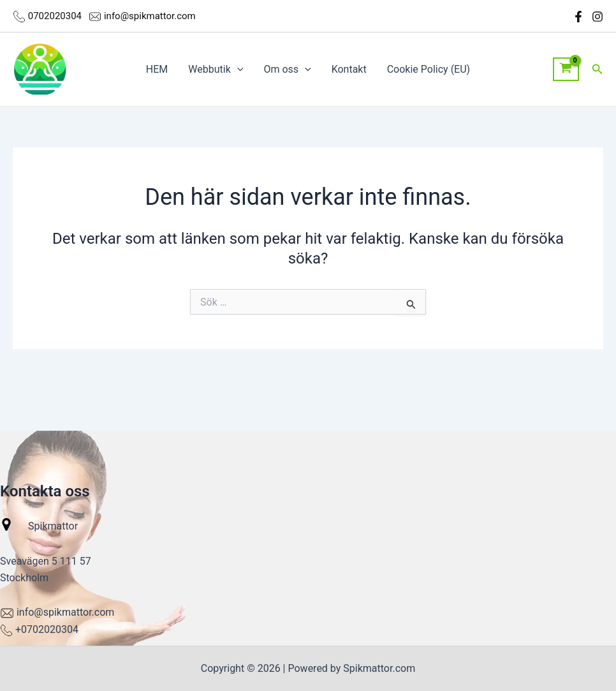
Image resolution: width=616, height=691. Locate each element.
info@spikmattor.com (150, 16)
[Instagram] (598, 17)
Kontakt (349, 69)
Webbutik (216, 70)
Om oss (287, 70)
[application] (237, 70)
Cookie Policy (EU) (429, 69)
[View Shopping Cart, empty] (566, 70)
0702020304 (56, 16)
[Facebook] (578, 17)
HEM (157, 69)
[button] (598, 69)
